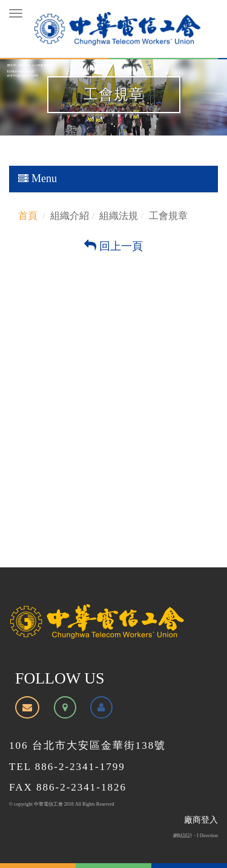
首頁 (28, 216)
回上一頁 (113, 246)
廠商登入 (201, 820)
